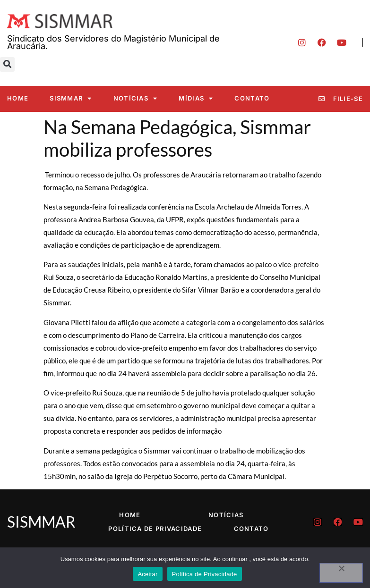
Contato (252, 98)
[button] (7, 64)
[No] (341, 573)
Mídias (196, 98)
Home (18, 98)
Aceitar (147, 574)
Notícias (136, 98)
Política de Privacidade (155, 529)
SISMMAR (71, 98)
